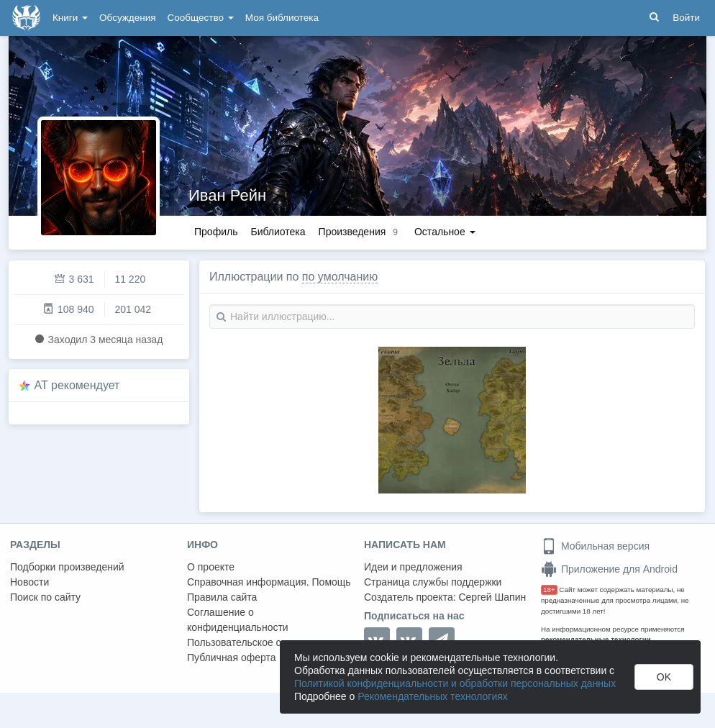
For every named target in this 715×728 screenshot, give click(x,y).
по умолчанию (340, 277)
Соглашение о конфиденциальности (238, 620)
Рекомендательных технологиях (433, 696)
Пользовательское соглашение (260, 642)
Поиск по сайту (45, 597)
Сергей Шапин (492, 597)
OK (664, 677)
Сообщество (201, 18)
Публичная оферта (232, 658)
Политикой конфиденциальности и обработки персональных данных (455, 683)
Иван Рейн (227, 195)
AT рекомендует (77, 385)
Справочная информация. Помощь (269, 582)
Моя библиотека (282, 18)
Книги (70, 18)
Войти (686, 18)
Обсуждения (127, 18)
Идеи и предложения (413, 567)
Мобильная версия (595, 546)
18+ (549, 590)
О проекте (211, 567)
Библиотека (278, 232)
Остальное (445, 232)
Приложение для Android (609, 569)
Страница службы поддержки (433, 582)
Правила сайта (222, 597)
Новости (29, 582)
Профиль (216, 232)
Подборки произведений (67, 567)
